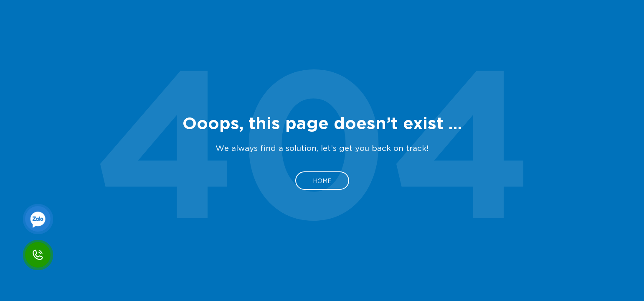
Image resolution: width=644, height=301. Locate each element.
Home (322, 181)
